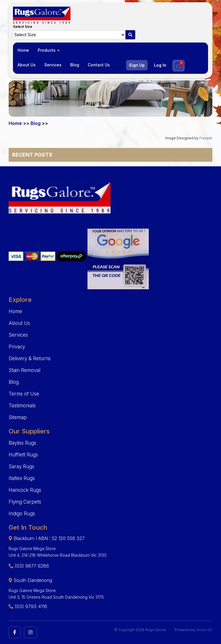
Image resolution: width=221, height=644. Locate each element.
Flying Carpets (25, 502)
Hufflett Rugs (23, 455)
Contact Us (99, 65)
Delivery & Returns (30, 358)
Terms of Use (24, 394)
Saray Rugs (21, 466)
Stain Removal (24, 370)
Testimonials (22, 406)
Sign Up (137, 65)
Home (23, 50)
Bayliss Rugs (22, 443)
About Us (27, 65)
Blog (75, 65)
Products (49, 50)
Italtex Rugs (22, 478)
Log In (160, 65)
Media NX (204, 630)
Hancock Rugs (25, 490)
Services (53, 65)
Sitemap (18, 417)
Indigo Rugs (22, 514)
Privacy (17, 347)
